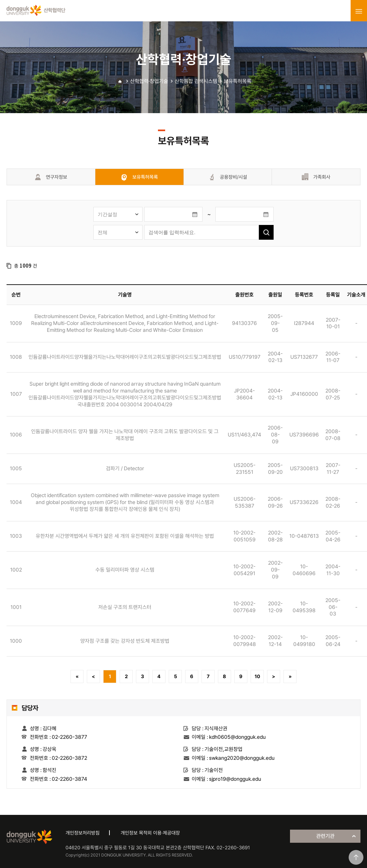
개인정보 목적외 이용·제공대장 (150, 833)
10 (257, 676)
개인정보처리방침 (83, 833)
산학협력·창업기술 (149, 81)
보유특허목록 (238, 81)
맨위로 (356, 857)
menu (359, 11)
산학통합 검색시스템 (196, 81)
